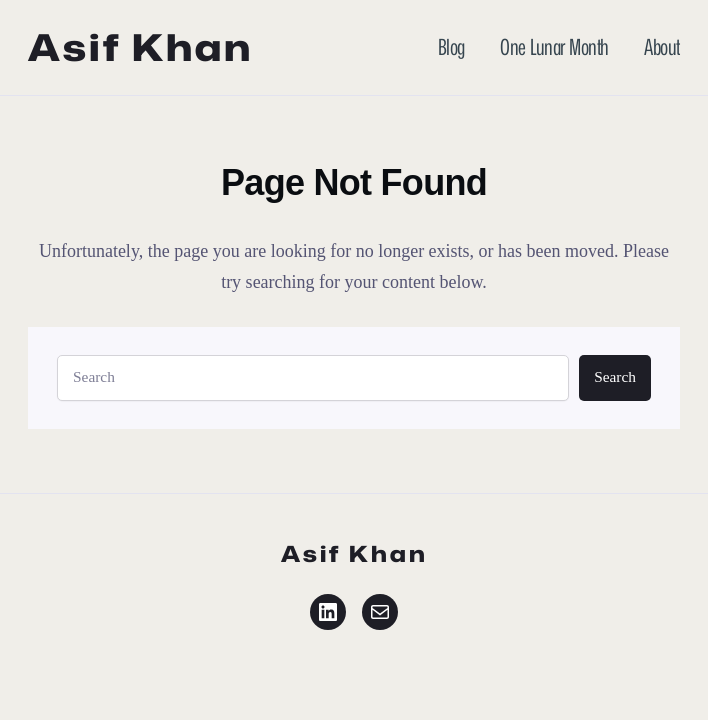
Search (615, 376)
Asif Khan (140, 47)
